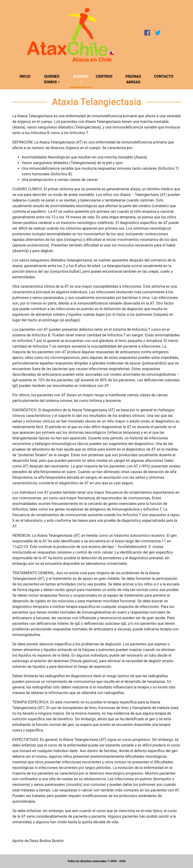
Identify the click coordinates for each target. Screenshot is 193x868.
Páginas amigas (133, 79)
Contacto (164, 76)
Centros (104, 76)
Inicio (25, 76)
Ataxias (81, 76)
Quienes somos (52, 79)
